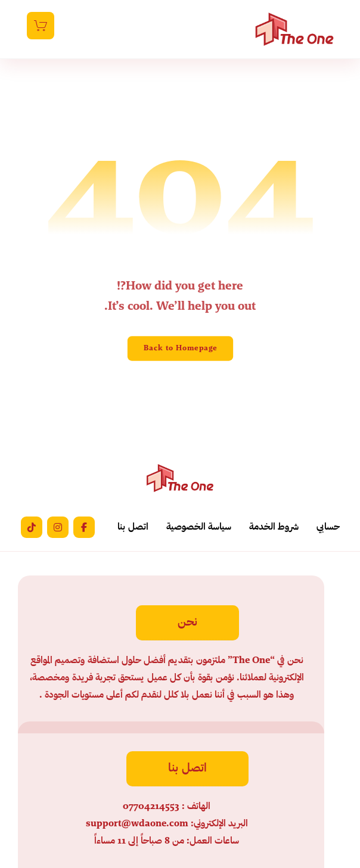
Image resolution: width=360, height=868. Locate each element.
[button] (84, 527)
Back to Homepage (180, 348)
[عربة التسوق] (41, 26)
